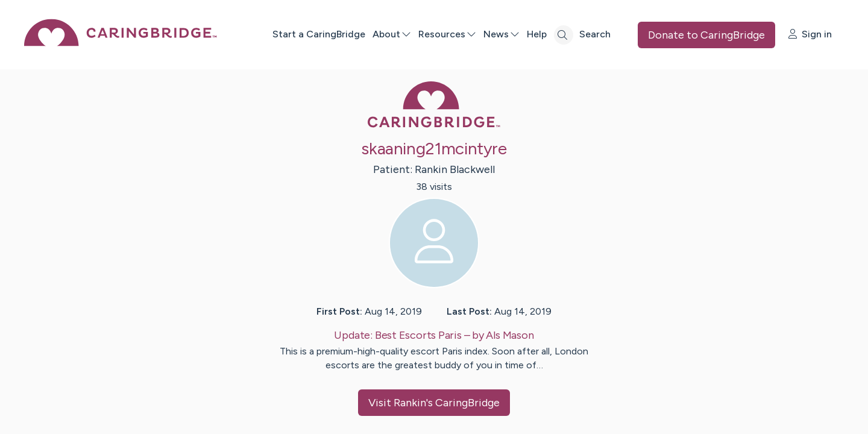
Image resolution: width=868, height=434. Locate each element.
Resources (447, 34)
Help (537, 34)
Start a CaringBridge (319, 34)
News (502, 34)
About (392, 34)
